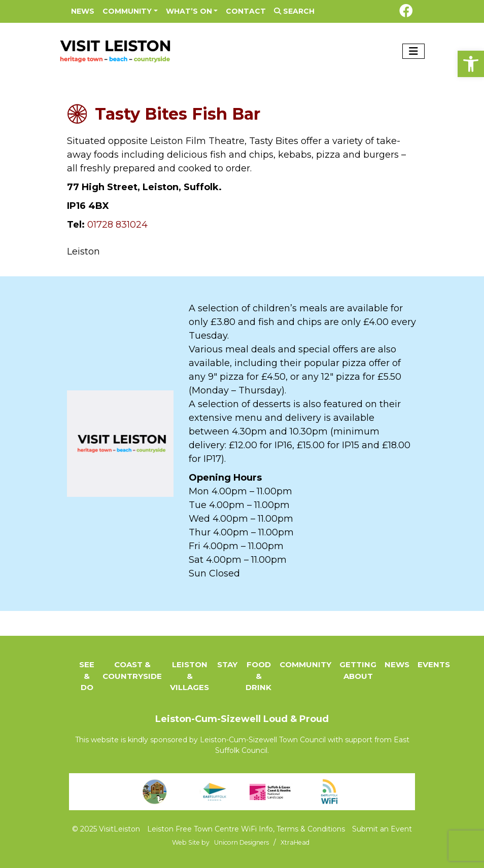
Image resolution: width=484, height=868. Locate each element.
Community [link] (127, 11)
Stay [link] (227, 664)
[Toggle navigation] (413, 51)
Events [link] (434, 664)
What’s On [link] (189, 11)
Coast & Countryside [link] (132, 670)
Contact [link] (246, 11)
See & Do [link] (87, 676)
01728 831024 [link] (117, 225)
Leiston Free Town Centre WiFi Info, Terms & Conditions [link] (246, 829)
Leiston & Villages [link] (189, 676)
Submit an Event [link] (382, 829)
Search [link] (294, 11)
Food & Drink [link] (258, 676)
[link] (471, 64)
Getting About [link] (358, 670)
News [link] (83, 11)
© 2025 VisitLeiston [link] (106, 829)
